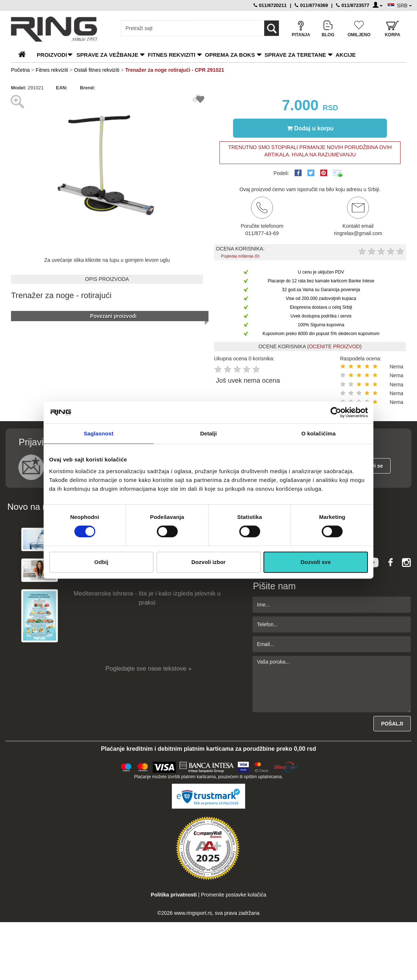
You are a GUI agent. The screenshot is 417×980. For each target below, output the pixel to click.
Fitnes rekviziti (171, 55)
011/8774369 (311, 5)
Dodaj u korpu (310, 128)
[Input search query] (153, 28)
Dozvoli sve (316, 562)
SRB (404, 5)
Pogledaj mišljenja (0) (240, 256)
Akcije (346, 55)
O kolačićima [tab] (318, 433)
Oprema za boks (230, 55)
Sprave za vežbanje (107, 55)
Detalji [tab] (208, 433)
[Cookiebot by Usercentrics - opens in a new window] (336, 412)
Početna (20, 70)
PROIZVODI (52, 55)
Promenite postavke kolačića (233, 895)
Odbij (101, 562)
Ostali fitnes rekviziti (97, 70)
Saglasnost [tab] (98, 433)
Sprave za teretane (295, 55)
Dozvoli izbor (208, 562)
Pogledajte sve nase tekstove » (149, 669)
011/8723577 (353, 5)
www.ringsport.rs (193, 913)
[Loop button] (272, 28)
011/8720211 (270, 5)
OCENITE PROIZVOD (334, 346)
